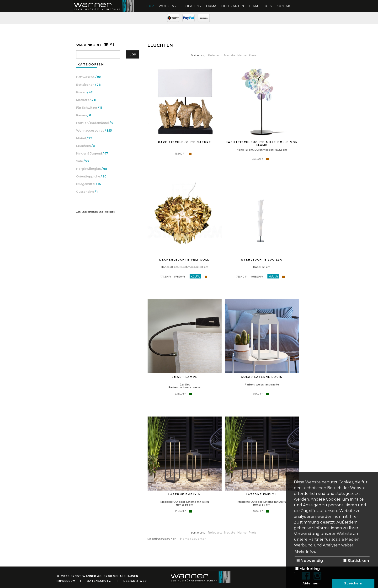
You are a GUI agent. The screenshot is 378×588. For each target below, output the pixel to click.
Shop (149, 6)
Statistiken (356, 561)
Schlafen (191, 6)
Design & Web (135, 581)
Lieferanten (233, 6)
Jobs (267, 6)
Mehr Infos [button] (305, 552)
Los (133, 54)
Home (185, 539)
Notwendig (310, 561)
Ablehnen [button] (311, 583)
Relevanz (215, 55)
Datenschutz (99, 581)
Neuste (230, 55)
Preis (253, 55)
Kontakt (284, 6)
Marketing (308, 569)
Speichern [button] (353, 583)
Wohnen (168, 6)
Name (242, 55)
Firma (211, 6)
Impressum (66, 581)
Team (253, 6)
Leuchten (199, 539)
